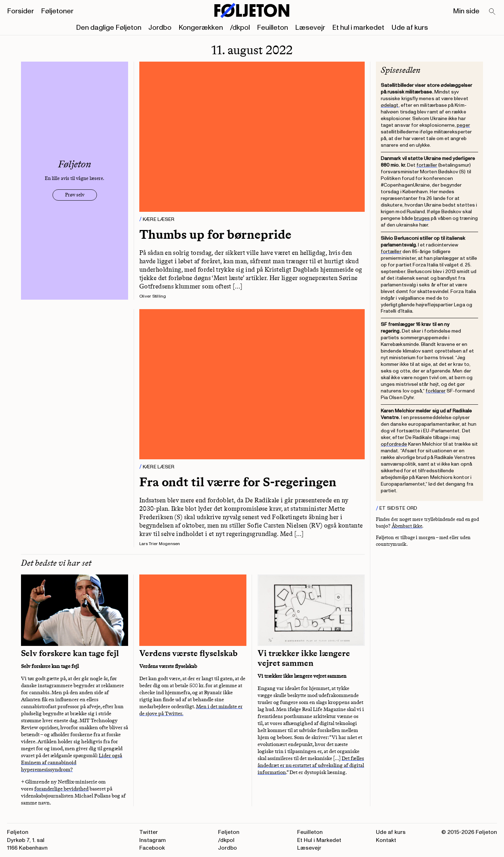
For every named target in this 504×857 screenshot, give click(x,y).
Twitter (149, 832)
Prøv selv (75, 195)
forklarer (436, 391)
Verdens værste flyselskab (188, 653)
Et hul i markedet (358, 28)
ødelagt (390, 105)
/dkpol (240, 28)
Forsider (20, 11)
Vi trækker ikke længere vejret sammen (304, 658)
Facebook (152, 848)
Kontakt (386, 840)
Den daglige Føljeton (109, 28)
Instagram (153, 840)
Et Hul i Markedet (319, 840)
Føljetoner (57, 11)
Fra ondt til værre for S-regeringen (238, 482)
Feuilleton (272, 28)
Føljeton (229, 832)
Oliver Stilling (153, 296)
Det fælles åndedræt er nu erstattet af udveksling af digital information (311, 765)
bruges (422, 218)
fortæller (427, 165)
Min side (466, 11)
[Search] (492, 12)
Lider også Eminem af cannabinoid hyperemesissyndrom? (72, 762)
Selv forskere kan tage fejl (70, 653)
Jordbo (160, 28)
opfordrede (394, 444)
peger (463, 125)
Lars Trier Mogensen (160, 544)
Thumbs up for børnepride (215, 234)
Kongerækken (201, 28)
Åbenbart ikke (407, 526)
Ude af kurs (410, 28)
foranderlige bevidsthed (61, 789)
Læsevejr (310, 28)
